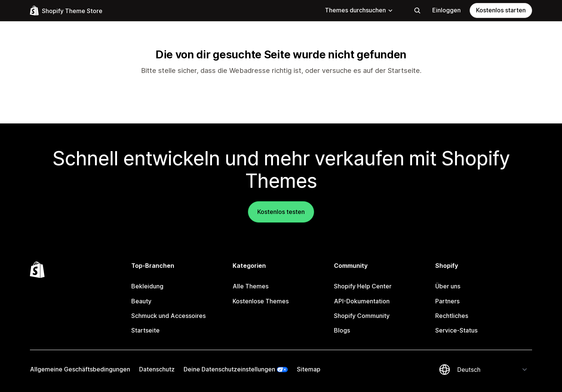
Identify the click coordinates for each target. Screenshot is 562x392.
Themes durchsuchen (359, 10)
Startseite (404, 71)
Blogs (342, 330)
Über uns (448, 286)
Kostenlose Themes (261, 301)
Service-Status (456, 330)
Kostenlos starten (501, 10)
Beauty (141, 301)
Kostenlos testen (281, 212)
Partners (447, 301)
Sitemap (309, 369)
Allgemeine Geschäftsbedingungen (80, 369)
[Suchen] (417, 10)
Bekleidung (147, 286)
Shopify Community (362, 316)
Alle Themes (251, 286)
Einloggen (446, 10)
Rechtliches (452, 316)
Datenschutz (157, 369)
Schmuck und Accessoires (168, 316)
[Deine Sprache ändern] (492, 370)
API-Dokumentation (362, 301)
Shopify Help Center (363, 286)
